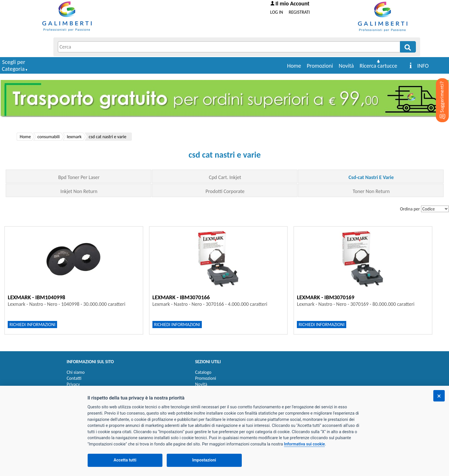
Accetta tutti (125, 460)
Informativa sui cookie (304, 444)
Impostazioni (204, 460)
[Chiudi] (439, 396)
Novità (346, 66)
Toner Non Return (371, 191)
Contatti (74, 378)
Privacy (73, 384)
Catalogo (203, 372)
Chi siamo (76, 372)
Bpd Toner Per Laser (79, 177)
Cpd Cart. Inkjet (225, 177)
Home (294, 66)
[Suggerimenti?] (438, 91)
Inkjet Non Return (79, 191)
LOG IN (277, 12)
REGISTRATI (299, 12)
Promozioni (320, 66)
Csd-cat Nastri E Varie (371, 177)
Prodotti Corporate (225, 191)
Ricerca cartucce (378, 66)
